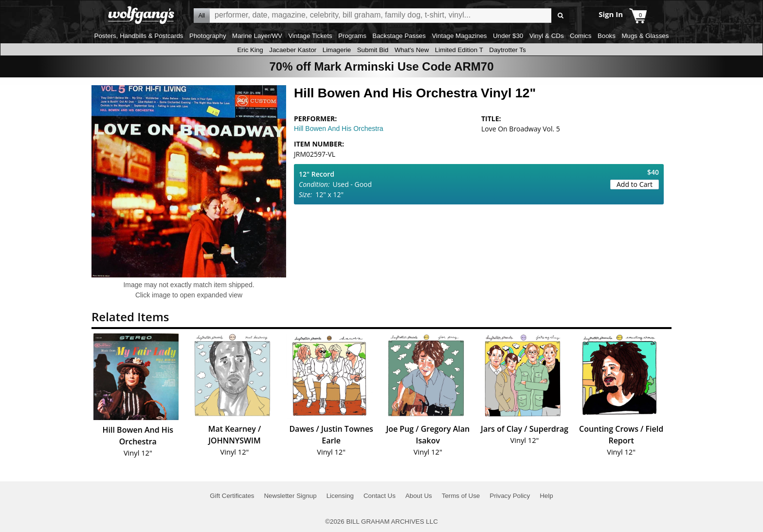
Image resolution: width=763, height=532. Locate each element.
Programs (352, 36)
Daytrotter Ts (507, 50)
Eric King (250, 50)
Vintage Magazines (459, 36)
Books (607, 36)
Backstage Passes (399, 36)
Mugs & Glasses (645, 36)
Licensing (340, 496)
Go (560, 16)
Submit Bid (373, 50)
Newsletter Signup (290, 496)
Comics (581, 36)
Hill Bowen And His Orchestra (339, 128)
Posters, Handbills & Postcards (139, 36)
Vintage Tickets (310, 36)
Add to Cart (635, 184)
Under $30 (508, 36)
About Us (419, 496)
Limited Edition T (459, 50)
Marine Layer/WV (257, 36)
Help (546, 496)
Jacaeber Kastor (293, 50)
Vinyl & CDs (547, 36)
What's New (412, 50)
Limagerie (337, 50)
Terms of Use (461, 496)
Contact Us (380, 496)
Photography (208, 36)
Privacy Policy (510, 496)
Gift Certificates (232, 496)
